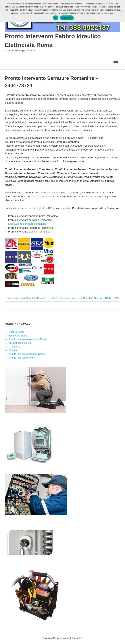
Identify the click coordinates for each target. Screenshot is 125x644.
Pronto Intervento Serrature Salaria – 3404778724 (91, 298)
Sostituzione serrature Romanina (27, 224)
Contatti (13, 350)
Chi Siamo (15, 347)
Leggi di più (67, 18)
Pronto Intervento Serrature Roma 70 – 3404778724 (35, 298)
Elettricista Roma (18, 336)
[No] (121, 11)
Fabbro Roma (17, 332)
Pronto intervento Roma (22, 358)
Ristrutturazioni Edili (20, 343)
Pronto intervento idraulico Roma (27, 354)
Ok (56, 18)
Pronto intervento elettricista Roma (28, 339)
